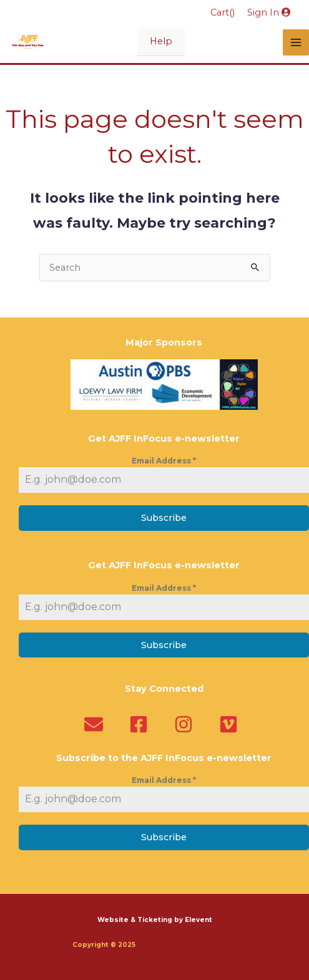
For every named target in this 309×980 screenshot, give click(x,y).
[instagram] (186, 724)
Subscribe (164, 518)
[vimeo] (231, 724)
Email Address (164, 461)
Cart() (223, 12)
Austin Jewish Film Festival (187, 945)
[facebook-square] (141, 724)
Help (161, 41)
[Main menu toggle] (296, 42)
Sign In (269, 12)
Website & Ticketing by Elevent (155, 920)
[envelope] (96, 724)
